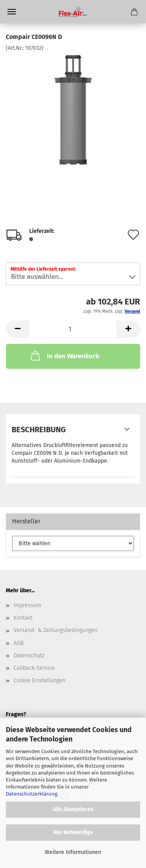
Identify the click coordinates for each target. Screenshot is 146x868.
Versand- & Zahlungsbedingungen (55, 630)
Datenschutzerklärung (32, 794)
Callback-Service (34, 668)
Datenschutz (29, 656)
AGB (18, 643)
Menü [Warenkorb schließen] (12, 12)
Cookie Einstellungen (40, 680)
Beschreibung (39, 430)
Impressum (27, 605)
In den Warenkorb (64, 356)
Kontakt (23, 618)
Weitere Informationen (73, 852)
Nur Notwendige (73, 832)
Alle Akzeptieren (73, 809)
